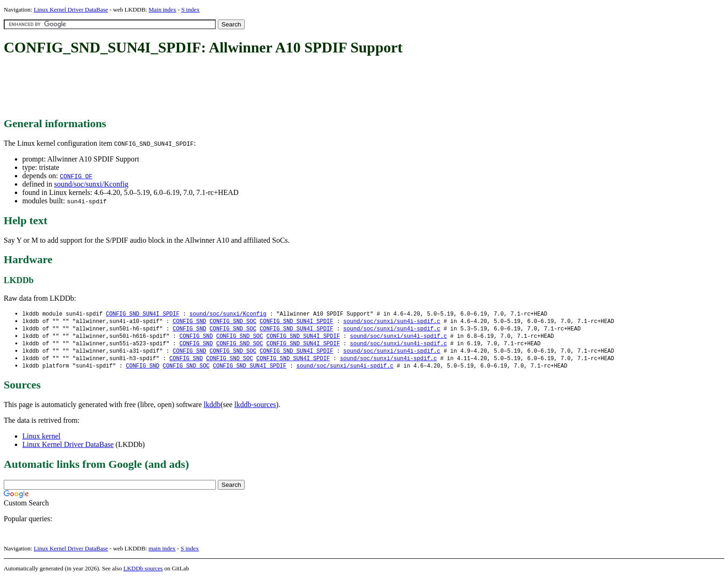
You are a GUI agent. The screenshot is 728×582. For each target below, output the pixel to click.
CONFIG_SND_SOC (233, 322)
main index (162, 552)
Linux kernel (41, 440)
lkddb (212, 408)
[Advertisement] (173, 87)
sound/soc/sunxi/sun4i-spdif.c (392, 322)
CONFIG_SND (189, 322)
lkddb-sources (255, 408)
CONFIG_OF (76, 176)
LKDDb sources (143, 572)
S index (190, 10)
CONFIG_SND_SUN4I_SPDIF (143, 314)
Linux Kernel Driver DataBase (71, 10)
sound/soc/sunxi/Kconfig (91, 184)
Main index (162, 10)
